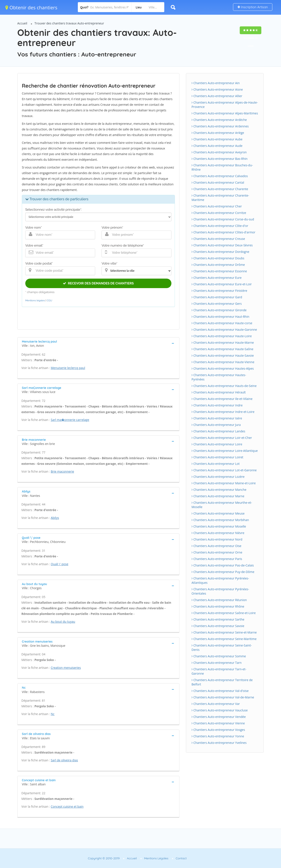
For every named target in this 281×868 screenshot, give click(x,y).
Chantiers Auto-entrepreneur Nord (217, 539)
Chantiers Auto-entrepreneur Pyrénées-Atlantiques (220, 580)
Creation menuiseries (66, 668)
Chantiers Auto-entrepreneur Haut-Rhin (220, 317)
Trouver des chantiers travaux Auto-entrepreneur (69, 23)
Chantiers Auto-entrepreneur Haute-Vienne (223, 362)
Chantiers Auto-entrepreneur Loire (217, 444)
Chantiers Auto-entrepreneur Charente (220, 189)
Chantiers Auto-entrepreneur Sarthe (218, 619)
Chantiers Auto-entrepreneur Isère (217, 418)
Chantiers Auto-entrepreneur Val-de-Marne (223, 697)
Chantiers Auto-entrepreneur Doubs (218, 258)
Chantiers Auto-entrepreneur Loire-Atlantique (225, 451)
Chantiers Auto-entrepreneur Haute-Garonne (224, 330)
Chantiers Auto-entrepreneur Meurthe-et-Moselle (222, 505)
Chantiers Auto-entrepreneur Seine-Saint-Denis (222, 647)
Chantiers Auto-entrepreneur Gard (217, 297)
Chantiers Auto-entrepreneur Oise (216, 546)
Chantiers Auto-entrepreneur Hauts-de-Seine (224, 386)
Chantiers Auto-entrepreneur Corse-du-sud (223, 219)
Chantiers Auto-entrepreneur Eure (217, 278)
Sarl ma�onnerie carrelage (70, 420)
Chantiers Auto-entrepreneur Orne (217, 552)
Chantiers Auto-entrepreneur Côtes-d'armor (223, 232)
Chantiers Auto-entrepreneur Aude (217, 146)
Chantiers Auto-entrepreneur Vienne (218, 723)
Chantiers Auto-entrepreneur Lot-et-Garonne (224, 470)
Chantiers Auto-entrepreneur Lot (216, 464)
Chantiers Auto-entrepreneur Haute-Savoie (223, 355)
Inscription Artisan (253, 7)
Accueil (22, 23)
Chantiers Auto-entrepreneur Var (216, 704)
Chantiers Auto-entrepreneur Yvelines (219, 743)
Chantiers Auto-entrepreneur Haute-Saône (222, 349)
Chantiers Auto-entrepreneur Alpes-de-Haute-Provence (225, 105)
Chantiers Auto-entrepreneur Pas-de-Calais (223, 565)
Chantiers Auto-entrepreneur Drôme (218, 265)
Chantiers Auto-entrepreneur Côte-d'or (220, 226)
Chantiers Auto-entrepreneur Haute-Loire (222, 336)
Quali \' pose (60, 564)
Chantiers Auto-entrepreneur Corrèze (219, 213)
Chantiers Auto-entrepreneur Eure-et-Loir (222, 284)
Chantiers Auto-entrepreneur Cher (217, 206)
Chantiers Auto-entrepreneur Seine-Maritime (224, 639)
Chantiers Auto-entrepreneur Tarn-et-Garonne (219, 671)
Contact (181, 858)
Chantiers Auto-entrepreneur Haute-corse (222, 323)
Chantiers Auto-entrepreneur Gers (217, 304)
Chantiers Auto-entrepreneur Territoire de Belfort (222, 682)
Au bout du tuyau (63, 622)
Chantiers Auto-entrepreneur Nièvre (218, 533)
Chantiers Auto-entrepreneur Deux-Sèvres (222, 245)
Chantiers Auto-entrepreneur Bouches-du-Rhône (222, 167)
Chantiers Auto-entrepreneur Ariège (218, 133)
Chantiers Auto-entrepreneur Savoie (218, 626)
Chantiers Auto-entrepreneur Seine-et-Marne (224, 632)
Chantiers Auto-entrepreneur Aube (217, 139)
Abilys (55, 518)
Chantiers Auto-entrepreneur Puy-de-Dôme (223, 572)
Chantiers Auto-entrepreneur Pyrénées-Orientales (220, 591)
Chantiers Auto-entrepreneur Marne (218, 496)
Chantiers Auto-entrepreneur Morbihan (220, 520)
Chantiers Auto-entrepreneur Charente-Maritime (220, 198)
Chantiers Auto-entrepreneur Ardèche (219, 120)
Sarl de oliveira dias (64, 760)
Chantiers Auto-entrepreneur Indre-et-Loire (223, 412)
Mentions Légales (156, 858)
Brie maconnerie (62, 471)
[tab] (98, 343)
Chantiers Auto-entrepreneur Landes (218, 431)
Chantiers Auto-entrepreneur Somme (219, 656)
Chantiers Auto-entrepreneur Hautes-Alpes (223, 368)
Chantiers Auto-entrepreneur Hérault (219, 392)
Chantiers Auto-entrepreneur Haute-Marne (223, 343)
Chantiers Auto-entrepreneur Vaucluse (220, 710)
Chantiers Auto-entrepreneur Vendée (219, 717)
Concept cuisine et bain (67, 806)
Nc (53, 714)
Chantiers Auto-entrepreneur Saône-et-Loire (224, 613)
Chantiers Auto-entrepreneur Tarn (217, 663)
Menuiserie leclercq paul (68, 368)
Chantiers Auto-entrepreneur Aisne (217, 89)
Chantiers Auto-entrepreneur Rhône (218, 606)
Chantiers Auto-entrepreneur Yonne (218, 736)
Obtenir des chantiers (31, 7)
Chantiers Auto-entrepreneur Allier (217, 96)
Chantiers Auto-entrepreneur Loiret (217, 457)
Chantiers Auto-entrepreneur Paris (217, 559)
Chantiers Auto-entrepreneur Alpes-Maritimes (225, 113)
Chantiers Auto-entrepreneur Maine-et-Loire (224, 483)
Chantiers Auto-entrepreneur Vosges (218, 730)
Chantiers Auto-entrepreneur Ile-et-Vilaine (222, 399)
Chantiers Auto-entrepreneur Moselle (219, 526)
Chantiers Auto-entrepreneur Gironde (219, 310)
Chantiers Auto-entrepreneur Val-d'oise (220, 691)
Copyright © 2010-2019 (104, 858)
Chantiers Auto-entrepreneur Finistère (219, 291)
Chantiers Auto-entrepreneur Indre (217, 405)
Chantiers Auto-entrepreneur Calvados (220, 176)
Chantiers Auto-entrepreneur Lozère (218, 477)
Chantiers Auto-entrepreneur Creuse (218, 239)
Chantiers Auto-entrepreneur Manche (219, 490)
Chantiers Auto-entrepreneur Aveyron (219, 152)
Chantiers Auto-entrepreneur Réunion (219, 600)
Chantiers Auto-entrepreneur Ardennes (220, 126)
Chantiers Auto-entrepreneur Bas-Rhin (220, 159)
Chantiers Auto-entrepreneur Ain (216, 83)
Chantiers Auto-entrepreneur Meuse (218, 513)
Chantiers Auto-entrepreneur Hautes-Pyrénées (219, 377)
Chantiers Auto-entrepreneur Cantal (218, 182)
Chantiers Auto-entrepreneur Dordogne (220, 252)
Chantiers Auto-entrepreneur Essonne (219, 271)
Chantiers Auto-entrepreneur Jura (216, 425)
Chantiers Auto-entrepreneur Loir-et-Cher (222, 438)
